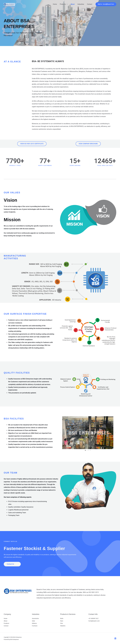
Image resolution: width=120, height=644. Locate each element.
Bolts (62, 618)
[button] (67, 4)
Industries (81, 4)
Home (55, 4)
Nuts (62, 621)
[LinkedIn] (115, 638)
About (73, 4)
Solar (33, 621)
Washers (63, 626)
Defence (34, 623)
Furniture (35, 626)
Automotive (35, 618)
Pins (62, 623)
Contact (90, 4)
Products (64, 4)
